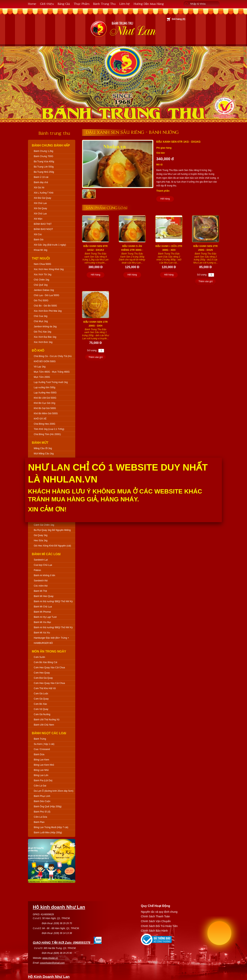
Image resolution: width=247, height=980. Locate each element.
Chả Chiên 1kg (41, 280)
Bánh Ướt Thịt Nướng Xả (47, 720)
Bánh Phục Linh (42, 796)
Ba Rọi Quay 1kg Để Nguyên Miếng (52, 530)
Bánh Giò (39, 240)
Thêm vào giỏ (205, 281)
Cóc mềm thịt (41, 586)
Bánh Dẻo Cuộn (42, 801)
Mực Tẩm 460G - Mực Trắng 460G (52, 372)
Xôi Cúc (38, 234)
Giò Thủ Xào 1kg (42, 332)
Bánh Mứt (40, 443)
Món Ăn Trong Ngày (49, 651)
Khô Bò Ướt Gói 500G (45, 398)
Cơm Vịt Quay (41, 709)
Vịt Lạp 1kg (40, 367)
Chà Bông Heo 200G (44, 424)
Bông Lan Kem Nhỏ (44, 765)
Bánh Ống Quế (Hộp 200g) (48, 807)
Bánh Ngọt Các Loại (49, 733)
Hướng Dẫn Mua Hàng (149, 4)
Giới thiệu (47, 4)
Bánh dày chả (41, 182)
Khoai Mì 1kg (41, 250)
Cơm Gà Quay (41, 699)
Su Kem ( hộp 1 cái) (44, 744)
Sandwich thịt (41, 581)
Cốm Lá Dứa (40, 817)
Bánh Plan (39, 822)
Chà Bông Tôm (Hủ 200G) (47, 434)
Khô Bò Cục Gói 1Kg (44, 403)
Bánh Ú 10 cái (41, 177)
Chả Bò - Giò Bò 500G (45, 306)
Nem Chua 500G (42, 264)
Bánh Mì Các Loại (46, 554)
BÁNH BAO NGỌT (43, 229)
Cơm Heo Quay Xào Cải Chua (49, 668)
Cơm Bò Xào (40, 704)
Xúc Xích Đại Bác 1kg (45, 337)
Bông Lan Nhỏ (41, 770)
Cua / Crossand (42, 749)
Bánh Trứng (40, 739)
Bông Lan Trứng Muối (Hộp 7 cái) (51, 827)
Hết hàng (165, 199)
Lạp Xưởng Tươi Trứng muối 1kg (51, 382)
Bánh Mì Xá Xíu (42, 633)
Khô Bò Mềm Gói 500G (46, 413)
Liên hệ (125, 4)
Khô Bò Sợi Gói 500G (45, 408)
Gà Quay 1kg (41, 535)
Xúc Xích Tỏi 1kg (43, 274)
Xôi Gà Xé (39, 188)
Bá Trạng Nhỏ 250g (44, 172)
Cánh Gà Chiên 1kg (44, 525)
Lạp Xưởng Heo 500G (45, 393)
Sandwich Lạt (41, 560)
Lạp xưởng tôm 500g (44, 387)
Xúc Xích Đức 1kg (43, 342)
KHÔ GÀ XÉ (40, 419)
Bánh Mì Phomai (42, 612)
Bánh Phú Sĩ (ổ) (42, 812)
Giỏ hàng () (178, 19)
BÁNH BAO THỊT (43, 224)
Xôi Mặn (38, 219)
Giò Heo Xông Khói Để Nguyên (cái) (52, 546)
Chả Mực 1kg (41, 321)
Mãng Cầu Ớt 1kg (43, 448)
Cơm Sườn (39, 657)
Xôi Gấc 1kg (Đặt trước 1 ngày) (50, 245)
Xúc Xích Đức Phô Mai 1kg (48, 311)
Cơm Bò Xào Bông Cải (45, 662)
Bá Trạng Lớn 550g (44, 167)
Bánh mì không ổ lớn (44, 575)
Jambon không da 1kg (45, 327)
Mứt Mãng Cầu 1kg (44, 454)
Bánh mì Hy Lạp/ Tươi (45, 617)
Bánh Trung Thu (104, 4)
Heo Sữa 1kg (41, 541)
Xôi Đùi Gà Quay (42, 198)
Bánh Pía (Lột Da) (43, 780)
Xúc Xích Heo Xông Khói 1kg (49, 269)
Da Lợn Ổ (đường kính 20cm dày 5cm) (54, 791)
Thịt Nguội (41, 258)
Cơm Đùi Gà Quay (43, 678)
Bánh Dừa (39, 754)
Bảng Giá (64, 4)
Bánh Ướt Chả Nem (44, 725)
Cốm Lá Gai (40, 786)
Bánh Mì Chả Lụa (43, 607)
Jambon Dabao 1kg (44, 290)
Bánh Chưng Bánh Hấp (51, 145)
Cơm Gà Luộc (41, 694)
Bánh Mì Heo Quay (44, 596)
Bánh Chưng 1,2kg (44, 151)
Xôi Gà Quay (40, 208)
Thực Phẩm (82, 4)
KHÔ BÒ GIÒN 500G (45, 361)
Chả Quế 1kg (41, 285)
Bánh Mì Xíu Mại (42, 622)
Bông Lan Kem (41, 760)
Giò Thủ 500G (41, 301)
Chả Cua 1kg (41, 316)
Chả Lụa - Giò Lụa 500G (47, 295)
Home (32, 4)
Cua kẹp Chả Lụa (43, 565)
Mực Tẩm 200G (42, 377)
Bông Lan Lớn (41, 775)
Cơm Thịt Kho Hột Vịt (45, 688)
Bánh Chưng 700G (44, 156)
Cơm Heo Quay (42, 673)
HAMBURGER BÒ (43, 643)
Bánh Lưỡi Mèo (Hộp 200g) (48, 833)
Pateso (37, 570)
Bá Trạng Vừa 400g (44, 162)
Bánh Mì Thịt (40, 591)
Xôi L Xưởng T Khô (44, 193)
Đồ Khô (38, 351)
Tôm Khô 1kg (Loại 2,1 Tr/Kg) (49, 429)
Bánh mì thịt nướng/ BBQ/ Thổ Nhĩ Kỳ (53, 601)
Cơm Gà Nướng (42, 714)
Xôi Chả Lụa (40, 203)
